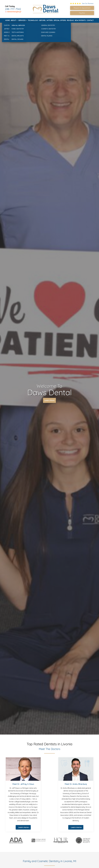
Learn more (23, 827)
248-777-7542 (13, 9)
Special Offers (60, 20)
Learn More (49, 401)
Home (8, 20)
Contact (90, 20)
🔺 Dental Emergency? (13, 12)
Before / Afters (46, 20)
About (13, 20)
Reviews (70, 20)
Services (22, 20)
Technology (33, 20)
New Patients (80, 20)
